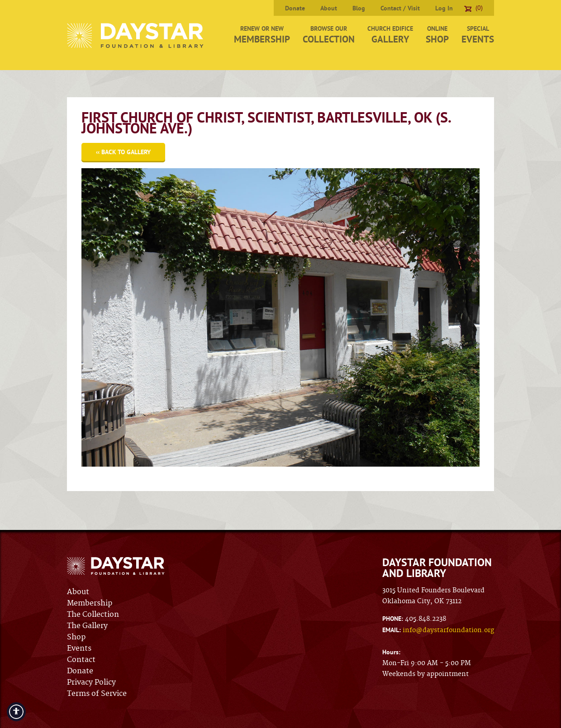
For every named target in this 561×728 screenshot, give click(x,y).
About (329, 8)
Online (437, 35)
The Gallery (87, 626)
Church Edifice (390, 35)
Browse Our (329, 35)
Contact (81, 660)
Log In (444, 8)
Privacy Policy (91, 682)
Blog (359, 8)
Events (79, 648)
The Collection (93, 615)
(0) (473, 8)
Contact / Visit (400, 8)
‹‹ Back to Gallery (123, 152)
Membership (90, 603)
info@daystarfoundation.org (448, 630)
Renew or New (262, 35)
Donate (295, 8)
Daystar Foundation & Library (136, 35)
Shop (76, 637)
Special (478, 35)
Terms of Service (97, 694)
